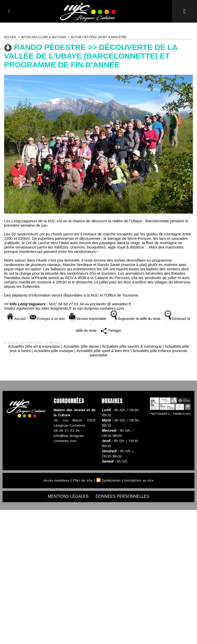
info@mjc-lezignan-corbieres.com (69, 438)
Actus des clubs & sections (43, 37)
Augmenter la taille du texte (148, 319)
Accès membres (56, 481)
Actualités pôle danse (81, 346)
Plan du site (83, 481)
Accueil (10, 37)
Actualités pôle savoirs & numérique (133, 346)
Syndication (111, 481)
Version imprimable (97, 319)
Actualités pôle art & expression (33, 346)
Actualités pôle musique (52, 351)
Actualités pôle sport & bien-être (97, 37)
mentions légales (68, 496)
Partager (123, 331)
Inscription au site (140, 481)
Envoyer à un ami (54, 319)
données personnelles (123, 496)
